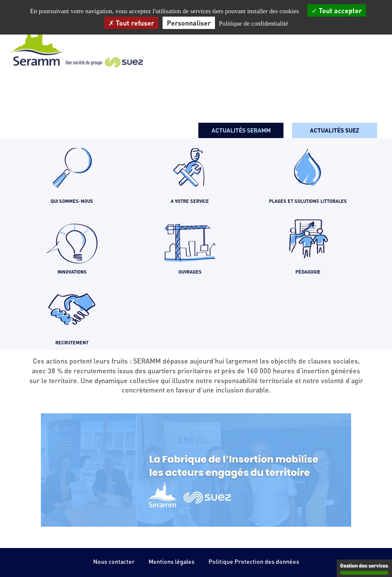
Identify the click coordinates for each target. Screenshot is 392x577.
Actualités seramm (241, 130)
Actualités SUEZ (335, 130)
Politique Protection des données (254, 561)
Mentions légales (172, 561)
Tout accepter (337, 10)
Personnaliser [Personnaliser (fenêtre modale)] (189, 23)
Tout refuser (131, 23)
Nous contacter (114, 561)
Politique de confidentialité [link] (253, 23)
